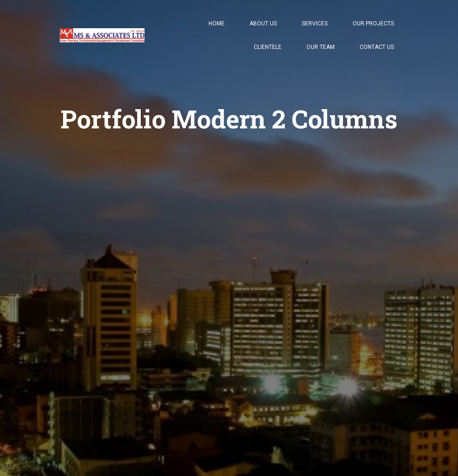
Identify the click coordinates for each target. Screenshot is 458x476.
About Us (263, 24)
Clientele (268, 47)
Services (315, 24)
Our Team (321, 47)
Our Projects (373, 24)
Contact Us (377, 47)
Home (217, 24)
